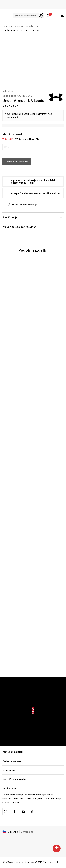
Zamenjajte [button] (27, 832)
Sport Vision (8, 26)
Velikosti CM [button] (33, 139)
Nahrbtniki (40, 26)
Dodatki (29, 26)
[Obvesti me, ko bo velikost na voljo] (7, 147)
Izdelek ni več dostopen (17, 162)
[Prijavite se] (48, 16)
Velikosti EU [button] (8, 139)
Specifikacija (32, 217)
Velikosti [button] (20, 139)
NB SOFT (38, 862)
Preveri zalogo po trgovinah (32, 227)
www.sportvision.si (18, 862)
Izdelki (20, 26)
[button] (28, 16)
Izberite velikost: (13, 134)
